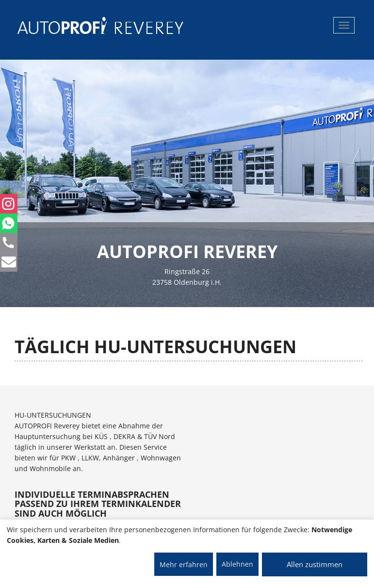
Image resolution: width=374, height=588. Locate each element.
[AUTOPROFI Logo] (56, 25)
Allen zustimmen (315, 564)
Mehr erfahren (184, 564)
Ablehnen (237, 564)
